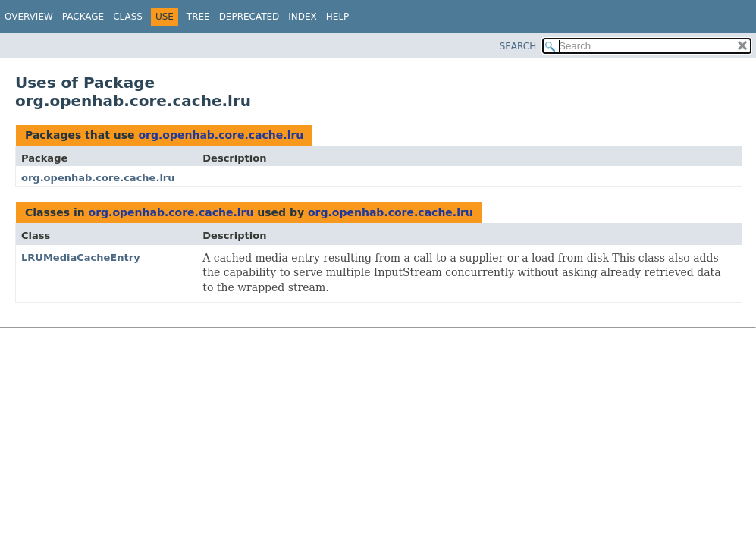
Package (83, 17)
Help (338, 17)
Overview (29, 17)
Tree (198, 17)
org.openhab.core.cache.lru (221, 135)
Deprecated (249, 17)
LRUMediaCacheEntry (81, 257)
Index (303, 17)
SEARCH (518, 46)
